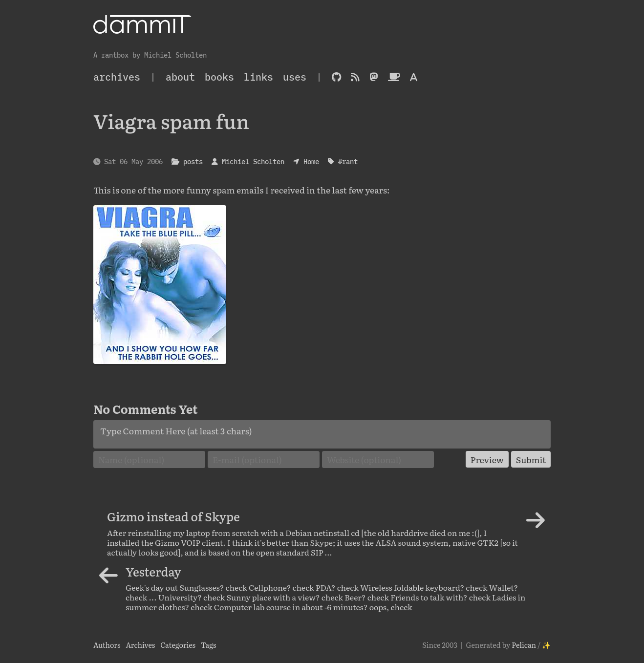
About (180, 77)
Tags (209, 645)
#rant (348, 161)
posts (193, 161)
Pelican (524, 645)
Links (258, 77)
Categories (178, 645)
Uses (295, 77)
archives (117, 77)
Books (219, 77)
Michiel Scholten (253, 161)
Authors (107, 645)
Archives (140, 645)
